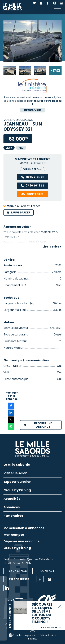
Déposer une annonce (21, 541)
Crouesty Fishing (17, 548)
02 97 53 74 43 (18, 571)
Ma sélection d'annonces (24, 528)
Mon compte (14, 535)
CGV (32, 631)
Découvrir (33, 110)
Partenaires (13, 516)
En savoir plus (51, 627)
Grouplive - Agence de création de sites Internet (34, 637)
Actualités (12, 499)
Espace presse (19, 579)
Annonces (12, 507)
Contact (47, 571)
